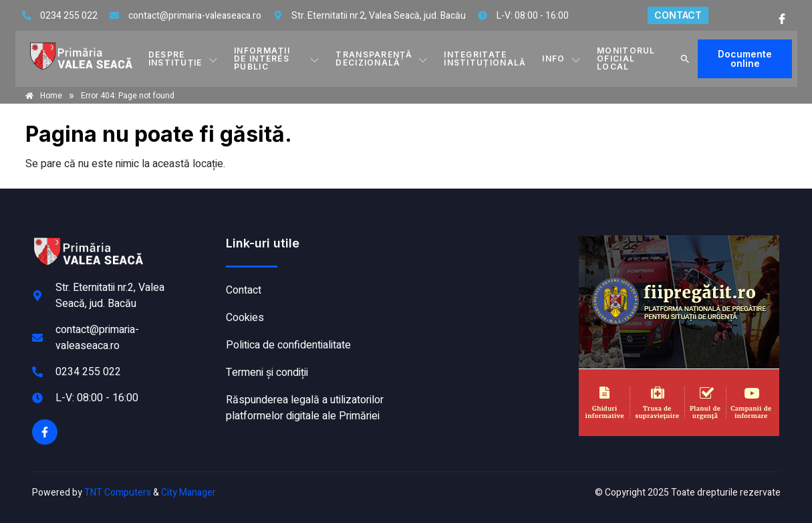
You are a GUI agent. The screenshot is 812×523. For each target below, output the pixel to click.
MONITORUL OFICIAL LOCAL (626, 59)
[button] (685, 59)
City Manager (188, 493)
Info (561, 59)
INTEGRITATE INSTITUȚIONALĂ (485, 59)
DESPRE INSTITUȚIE (183, 59)
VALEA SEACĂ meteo (489, 286)
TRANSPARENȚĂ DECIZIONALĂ (382, 59)
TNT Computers (118, 493)
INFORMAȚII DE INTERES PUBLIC (277, 59)
